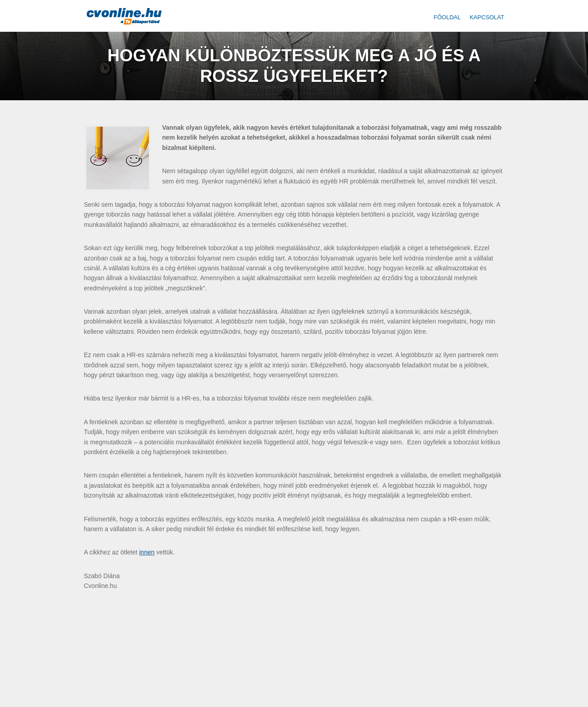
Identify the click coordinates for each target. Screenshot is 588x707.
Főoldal (447, 17)
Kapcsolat (487, 17)
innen (147, 552)
